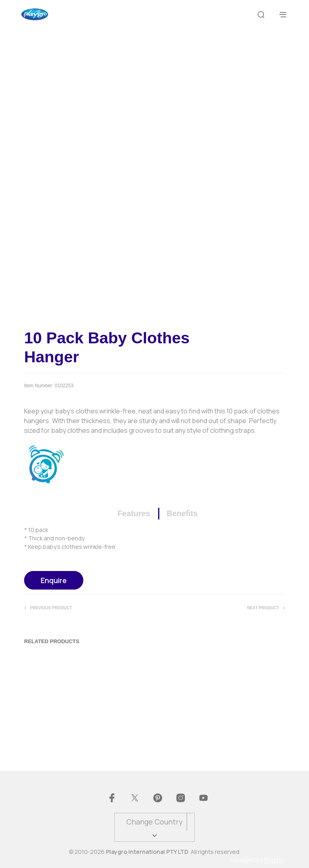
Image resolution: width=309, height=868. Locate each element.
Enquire (54, 580)
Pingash (274, 860)
